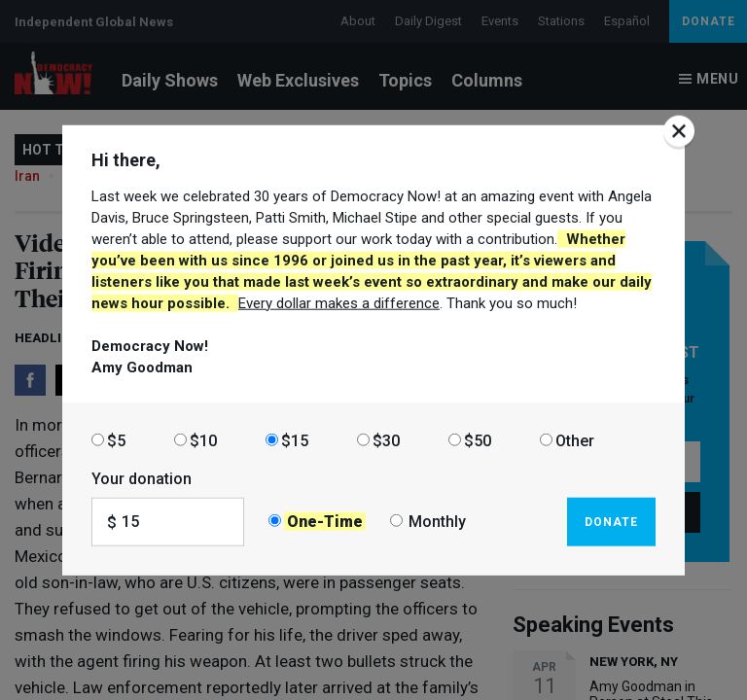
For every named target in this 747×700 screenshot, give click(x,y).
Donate (611, 521)
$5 (116, 440)
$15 (295, 440)
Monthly (437, 522)
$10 (203, 440)
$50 (478, 440)
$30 (386, 440)
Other (575, 440)
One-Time (325, 522)
